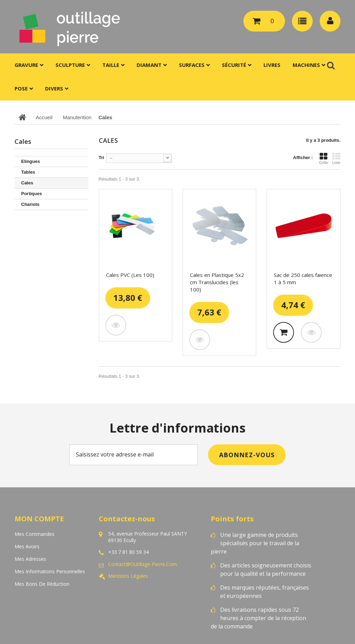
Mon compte (39, 519)
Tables (28, 172)
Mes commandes (34, 534)
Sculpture (70, 65)
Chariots (30, 204)
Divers (54, 88)
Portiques (32, 194)
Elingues (31, 161)
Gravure (26, 65)
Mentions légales (128, 576)
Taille (111, 65)
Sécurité (234, 65)
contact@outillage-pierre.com (142, 564)
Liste (336, 158)
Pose (21, 88)
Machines (306, 65)
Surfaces (192, 65)
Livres (272, 65)
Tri (102, 158)
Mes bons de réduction (42, 584)
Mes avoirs (27, 546)
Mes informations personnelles (50, 571)
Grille (323, 158)
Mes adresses (30, 559)
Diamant (149, 65)
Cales (27, 183)
